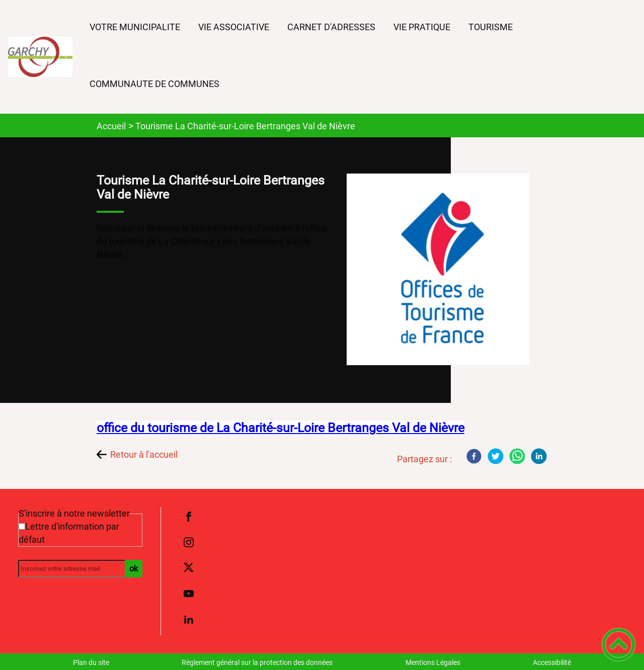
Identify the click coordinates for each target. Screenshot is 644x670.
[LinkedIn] (539, 456)
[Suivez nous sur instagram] (189, 542)
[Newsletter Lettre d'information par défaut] (22, 526)
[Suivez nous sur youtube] (189, 594)
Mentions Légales (433, 662)
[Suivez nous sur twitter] (189, 568)
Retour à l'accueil (144, 454)
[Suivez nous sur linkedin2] (189, 619)
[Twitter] (496, 456)
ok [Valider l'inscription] (134, 569)
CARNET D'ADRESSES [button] (331, 27)
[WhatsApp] (517, 456)
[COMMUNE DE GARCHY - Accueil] (40, 57)
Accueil (111, 126)
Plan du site (91, 662)
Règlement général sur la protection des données (257, 662)
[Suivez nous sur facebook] (189, 517)
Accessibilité (552, 662)
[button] (619, 645)
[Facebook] (474, 456)
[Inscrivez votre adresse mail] (76, 569)
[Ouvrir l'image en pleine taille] (442, 270)
